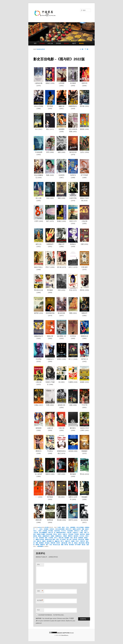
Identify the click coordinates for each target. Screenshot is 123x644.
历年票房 (58, 43)
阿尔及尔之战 (56, 545)
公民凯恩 (45, 531)
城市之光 (51, 533)
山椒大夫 (65, 534)
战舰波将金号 (46, 536)
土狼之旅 (36, 533)
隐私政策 (60, 633)
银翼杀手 (43, 545)
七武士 (41, 529)
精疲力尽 (68, 541)
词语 (69, 543)
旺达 (37, 538)
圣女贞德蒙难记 (43, 533)
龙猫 (88, 545)
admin (40, 527)
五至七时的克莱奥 (60, 529)
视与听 (58, 543)
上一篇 (81, 49)
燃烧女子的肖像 (40, 539)
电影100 (39, 541)
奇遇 (85, 533)
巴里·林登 (71, 534)
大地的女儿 (75, 533)
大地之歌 (69, 533)
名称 (40, 591)
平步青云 (77, 534)
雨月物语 (71, 545)
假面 (83, 529)
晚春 (46, 538)
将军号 (60, 534)
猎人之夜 (69, 539)
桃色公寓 (61, 538)
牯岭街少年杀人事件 (50, 539)
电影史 (44, 541)
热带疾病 (81, 538)
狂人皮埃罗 (63, 539)
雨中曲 (66, 545)
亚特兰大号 (69, 529)
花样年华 (83, 541)
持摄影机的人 (59, 536)
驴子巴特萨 (78, 545)
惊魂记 (40, 536)
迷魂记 (76, 543)
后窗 (82, 531)
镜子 (47, 545)
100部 (59, 527)
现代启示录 (81, 539)
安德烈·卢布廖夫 (41, 534)
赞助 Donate (70, 633)
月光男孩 (51, 538)
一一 (37, 529)
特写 (58, 539)
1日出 (67, 527)
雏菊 (62, 545)
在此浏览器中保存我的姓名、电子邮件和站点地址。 (52, 615)
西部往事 (53, 543)
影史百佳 (82, 534)
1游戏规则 (73, 527)
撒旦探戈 (76, 536)
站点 (38, 610)
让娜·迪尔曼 (64, 543)
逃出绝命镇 (82, 543)
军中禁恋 (51, 531)
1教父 (63, 527)
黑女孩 (84, 545)
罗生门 (77, 541)
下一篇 (87, 49)
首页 (35, 43)
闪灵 (51, 545)
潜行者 (75, 538)
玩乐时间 (75, 539)
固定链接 (40, 546)
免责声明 (65, 633)
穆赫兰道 (57, 541)
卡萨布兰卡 (77, 531)
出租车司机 (57, 531)
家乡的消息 (49, 534)
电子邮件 (40, 600)
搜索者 (65, 536)
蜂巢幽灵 (41, 543)
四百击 (86, 531)
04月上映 (50, 43)
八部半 (40, 531)
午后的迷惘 (70, 531)
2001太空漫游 (80, 527)
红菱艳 (73, 541)
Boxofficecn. (65, 635)
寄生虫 (55, 534)
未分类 (47, 527)
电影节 (74, 43)
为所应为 (52, 529)
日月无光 (82, 536)
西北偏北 (47, 543)
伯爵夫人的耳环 (77, 529)
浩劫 (71, 538)
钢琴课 (37, 545)
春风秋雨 (41, 538)
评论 (38, 564)
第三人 (62, 541)
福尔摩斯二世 (50, 541)
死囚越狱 (67, 538)
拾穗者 (52, 536)
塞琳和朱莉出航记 (61, 533)
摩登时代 (70, 536)
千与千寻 (63, 531)
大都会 (81, 533)
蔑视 (37, 543)
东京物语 (46, 529)
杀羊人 (56, 538)
